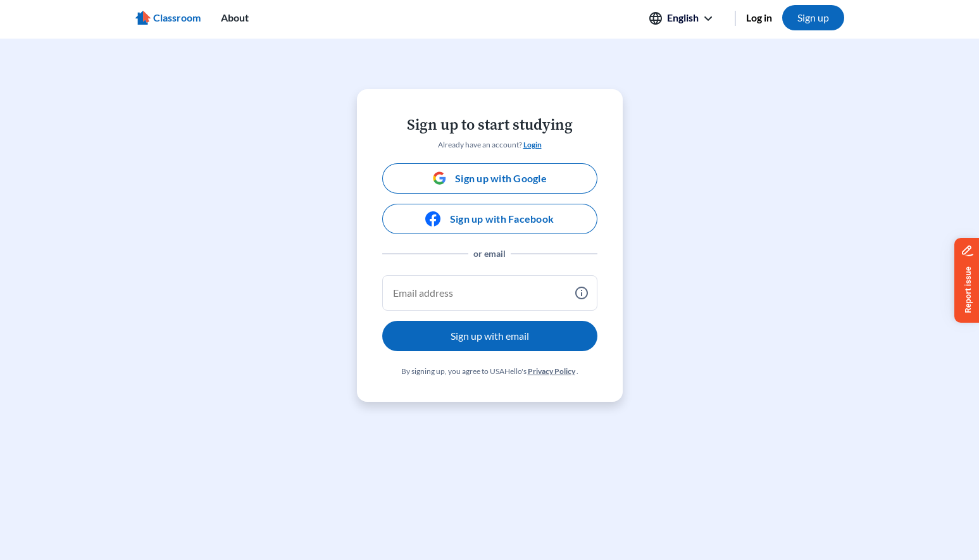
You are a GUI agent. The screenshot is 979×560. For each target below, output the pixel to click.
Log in (759, 17)
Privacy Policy (552, 371)
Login (533, 145)
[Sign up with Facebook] (490, 219)
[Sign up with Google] (490, 178)
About (235, 17)
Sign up (813, 17)
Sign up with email (490, 336)
